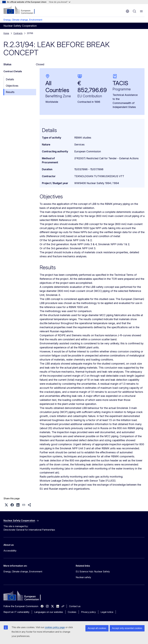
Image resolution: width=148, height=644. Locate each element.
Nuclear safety (83, 577)
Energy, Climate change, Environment (23, 20)
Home (6, 33)
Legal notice (107, 612)
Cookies (72, 612)
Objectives (12, 86)
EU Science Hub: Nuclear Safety (93, 571)
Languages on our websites (49, 612)
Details (10, 79)
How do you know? (60, 2)
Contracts (18, 33)
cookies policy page (55, 627)
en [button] (127, 11)
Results (10, 92)
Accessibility (10, 551)
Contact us (75, 606)
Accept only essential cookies (127, 628)
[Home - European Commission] (21, 10)
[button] (6, 505)
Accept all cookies (97, 628)
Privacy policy (88, 612)
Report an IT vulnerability (16, 612)
